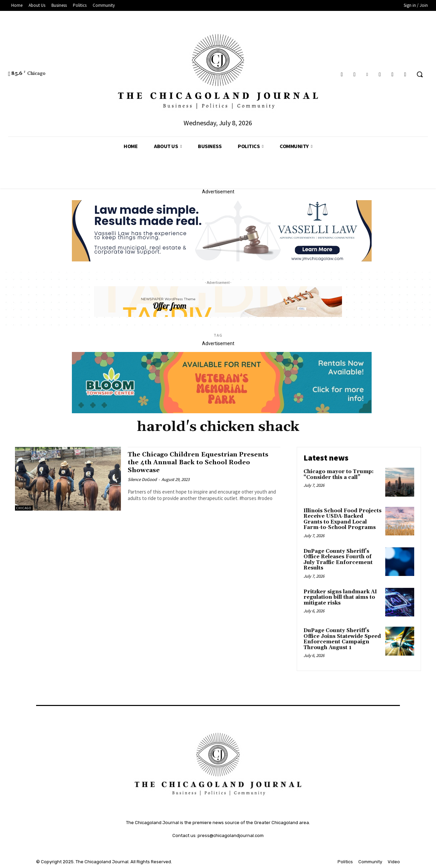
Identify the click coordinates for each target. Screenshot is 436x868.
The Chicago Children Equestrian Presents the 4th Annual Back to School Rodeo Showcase (201, 462)
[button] (420, 74)
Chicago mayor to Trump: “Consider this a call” (339, 475)
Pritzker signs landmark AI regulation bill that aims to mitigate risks (340, 597)
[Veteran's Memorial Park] (222, 412)
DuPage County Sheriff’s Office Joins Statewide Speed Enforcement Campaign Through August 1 (342, 639)
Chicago (24, 508)
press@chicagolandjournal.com (231, 835)
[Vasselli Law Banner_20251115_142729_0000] (222, 260)
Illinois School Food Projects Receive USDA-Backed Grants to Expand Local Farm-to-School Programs (342, 519)
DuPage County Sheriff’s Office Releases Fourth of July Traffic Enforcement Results (338, 560)
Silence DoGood (142, 479)
